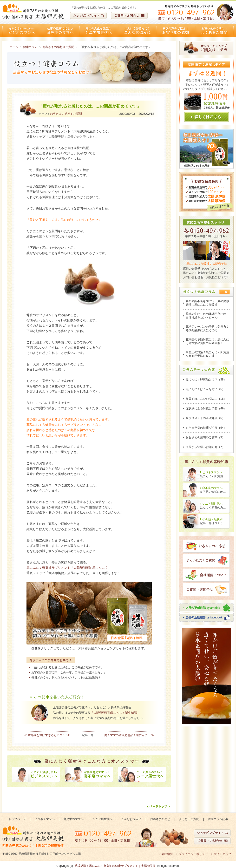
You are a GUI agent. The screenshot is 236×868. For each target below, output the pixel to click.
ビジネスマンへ (22, 31)
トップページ (17, 819)
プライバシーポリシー (193, 854)
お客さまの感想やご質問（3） (205, 437)
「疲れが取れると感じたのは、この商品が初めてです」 (67, 667)
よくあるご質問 (214, 31)
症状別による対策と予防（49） (206, 408)
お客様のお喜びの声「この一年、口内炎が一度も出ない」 (69, 672)
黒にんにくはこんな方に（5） (205, 389)
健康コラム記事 (218, 819)
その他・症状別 (212, 519)
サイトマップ (223, 854)
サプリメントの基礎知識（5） (205, 418)
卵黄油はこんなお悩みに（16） (206, 399)
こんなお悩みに (137, 31)
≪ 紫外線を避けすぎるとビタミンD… (49, 735)
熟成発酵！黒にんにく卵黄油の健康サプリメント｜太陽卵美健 (115, 866)
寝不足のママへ (212, 488)
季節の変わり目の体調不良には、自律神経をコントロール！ (207, 316)
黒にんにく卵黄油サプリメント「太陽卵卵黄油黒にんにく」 (69, 568)
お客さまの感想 (176, 31)
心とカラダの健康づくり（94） (206, 428)
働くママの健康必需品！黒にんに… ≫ (129, 735)
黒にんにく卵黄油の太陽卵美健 (207, 264)
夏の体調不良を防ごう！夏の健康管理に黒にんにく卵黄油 (207, 303)
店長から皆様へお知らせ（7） (205, 447)
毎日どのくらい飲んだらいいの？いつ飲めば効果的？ (66, 678)
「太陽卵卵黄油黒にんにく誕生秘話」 (115, 713)
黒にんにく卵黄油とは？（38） (206, 380)
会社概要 (167, 854)
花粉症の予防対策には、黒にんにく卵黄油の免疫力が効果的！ (207, 341)
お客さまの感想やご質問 (66, 114)
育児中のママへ (60, 31)
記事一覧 (88, 735)
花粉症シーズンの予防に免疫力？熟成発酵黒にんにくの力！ (207, 329)
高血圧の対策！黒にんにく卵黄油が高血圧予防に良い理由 (207, 354)
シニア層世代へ (99, 31)
